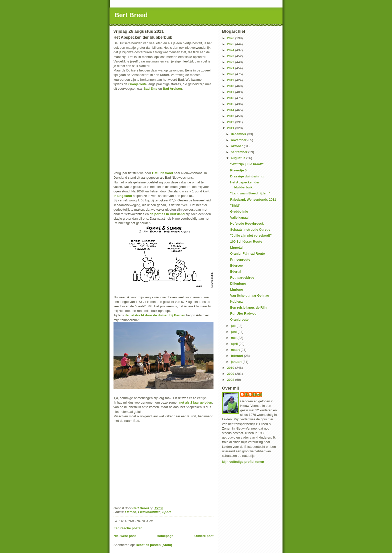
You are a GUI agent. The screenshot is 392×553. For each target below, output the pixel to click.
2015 (231, 104)
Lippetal (236, 248)
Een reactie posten (128, 528)
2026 (231, 38)
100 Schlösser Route (246, 242)
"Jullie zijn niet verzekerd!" (251, 236)
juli (234, 326)
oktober (237, 146)
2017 (231, 92)
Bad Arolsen (172, 89)
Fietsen (131, 512)
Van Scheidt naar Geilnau (249, 295)
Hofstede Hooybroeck (247, 224)
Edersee (236, 266)
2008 (231, 380)
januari (237, 362)
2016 (231, 98)
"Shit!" (235, 206)
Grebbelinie (239, 212)
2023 (231, 56)
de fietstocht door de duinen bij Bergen (155, 315)
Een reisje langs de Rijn (248, 307)
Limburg (236, 289)
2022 (231, 62)
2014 (231, 110)
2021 (231, 68)
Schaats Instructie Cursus (250, 230)
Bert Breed (131, 15)
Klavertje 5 (238, 170)
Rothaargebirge (242, 277)
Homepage (165, 536)
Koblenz (236, 301)
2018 (231, 86)
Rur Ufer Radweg (243, 313)
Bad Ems (150, 89)
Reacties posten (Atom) (154, 545)
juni (234, 332)
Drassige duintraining (247, 176)
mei (234, 338)
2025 (231, 44)
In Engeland (123, 196)
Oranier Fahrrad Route (247, 254)
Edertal (235, 272)
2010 (231, 368)
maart (236, 350)
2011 (231, 128)
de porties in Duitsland (167, 214)
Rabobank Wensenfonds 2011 (253, 200)
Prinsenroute (240, 260)
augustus (239, 158)
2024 (231, 50)
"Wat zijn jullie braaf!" (247, 164)
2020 (231, 74)
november (239, 140)
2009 (231, 374)
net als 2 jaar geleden (196, 402)
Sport (166, 512)
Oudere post (204, 536)
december (239, 134)
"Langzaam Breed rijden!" (250, 193)
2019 (231, 80)
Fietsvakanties (149, 512)
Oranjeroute (137, 84)
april (235, 344)
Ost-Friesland (162, 173)
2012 (231, 122)
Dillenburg (238, 283)
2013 (231, 116)
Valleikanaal (239, 218)
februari (237, 356)
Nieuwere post (125, 536)
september (240, 152)
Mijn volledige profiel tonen (243, 462)
